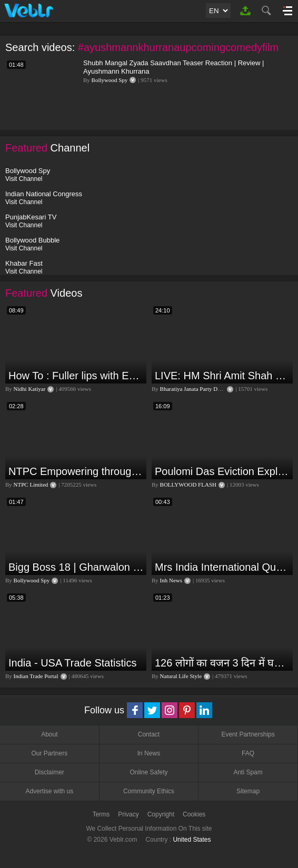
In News (149, 753)
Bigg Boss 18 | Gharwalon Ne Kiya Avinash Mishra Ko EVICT (76, 567)
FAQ (248, 753)
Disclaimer (49, 772)
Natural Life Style (181, 676)
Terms (101, 814)
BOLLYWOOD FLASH (188, 485)
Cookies (194, 814)
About (49, 734)
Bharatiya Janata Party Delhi (193, 389)
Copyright (161, 814)
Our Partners (49, 753)
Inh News (171, 580)
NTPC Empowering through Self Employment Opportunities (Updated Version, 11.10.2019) (76, 471)
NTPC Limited (31, 485)
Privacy (128, 814)
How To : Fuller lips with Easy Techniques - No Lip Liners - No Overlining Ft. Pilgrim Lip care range (76, 376)
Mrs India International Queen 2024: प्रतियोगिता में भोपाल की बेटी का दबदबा (222, 567)
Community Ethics (149, 791)
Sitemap (248, 791)
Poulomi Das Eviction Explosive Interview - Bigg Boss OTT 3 (222, 471)
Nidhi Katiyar (30, 389)
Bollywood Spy (110, 80)
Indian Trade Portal (36, 676)
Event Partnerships (248, 734)
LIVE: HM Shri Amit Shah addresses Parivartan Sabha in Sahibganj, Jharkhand (222, 376)
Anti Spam (248, 772)
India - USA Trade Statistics (72, 663)
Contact (149, 734)
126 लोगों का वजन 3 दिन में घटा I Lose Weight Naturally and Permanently (222, 663)
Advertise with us (49, 791)
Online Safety (148, 772)
